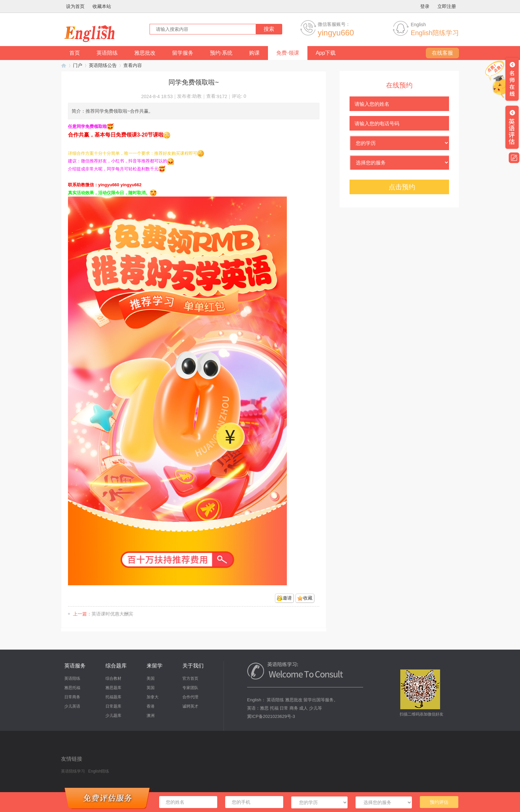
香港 (151, 706)
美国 (151, 678)
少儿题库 (113, 716)
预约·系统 (221, 53)
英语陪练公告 (103, 65)
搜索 (269, 29)
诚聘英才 (190, 706)
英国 (151, 688)
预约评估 (439, 802)
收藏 (308, 598)
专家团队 (190, 688)
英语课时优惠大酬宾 (112, 614)
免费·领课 (288, 53)
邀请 (287, 598)
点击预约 (402, 187)
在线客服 (442, 53)
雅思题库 (113, 688)
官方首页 (190, 678)
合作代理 (190, 697)
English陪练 (99, 771)
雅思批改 (145, 53)
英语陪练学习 (64, 65)
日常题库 (113, 706)
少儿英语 (72, 706)
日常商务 (72, 697)
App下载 (326, 53)
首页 (75, 53)
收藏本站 (102, 6)
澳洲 (151, 716)
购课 (254, 53)
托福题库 (113, 697)
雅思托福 (72, 688)
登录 (425, 6)
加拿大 (153, 697)
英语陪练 (107, 53)
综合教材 (113, 678)
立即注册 (447, 6)
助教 (197, 96)
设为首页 (75, 6)
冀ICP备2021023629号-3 (271, 716)
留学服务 (183, 53)
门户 (78, 65)
